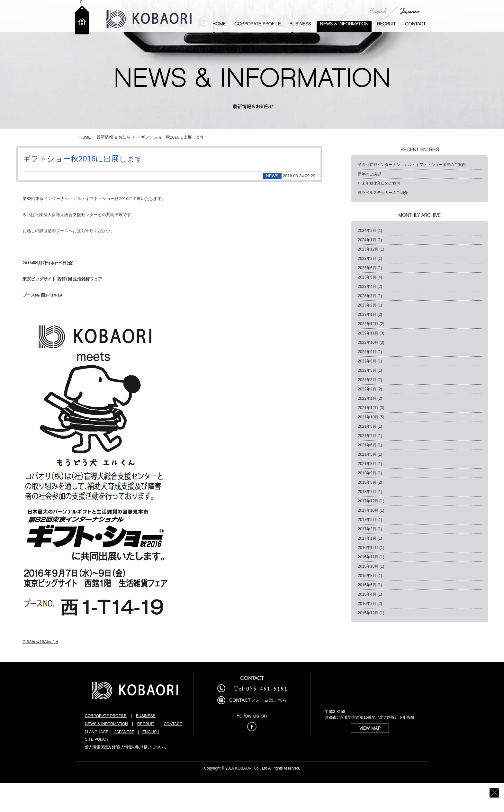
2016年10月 (368, 566)
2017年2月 (367, 529)
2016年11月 (368, 557)
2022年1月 (367, 398)
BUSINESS (146, 716)
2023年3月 (367, 296)
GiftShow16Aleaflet (40, 642)
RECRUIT (146, 724)
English (378, 11)
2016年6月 (367, 585)
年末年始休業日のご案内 (379, 183)
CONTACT (173, 724)
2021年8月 (367, 426)
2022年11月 (368, 333)
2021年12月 (368, 408)
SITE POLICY (97, 739)
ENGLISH (151, 732)
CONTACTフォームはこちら (258, 700)
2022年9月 (367, 352)
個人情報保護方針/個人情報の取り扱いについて (126, 747)
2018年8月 (367, 482)
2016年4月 (367, 594)
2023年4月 (367, 287)
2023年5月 (367, 277)
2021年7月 (367, 436)
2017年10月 (368, 510)
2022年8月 (367, 361)
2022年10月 (368, 342)
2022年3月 (367, 380)
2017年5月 (367, 520)
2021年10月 (368, 417)
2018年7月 (367, 492)
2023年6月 (367, 268)
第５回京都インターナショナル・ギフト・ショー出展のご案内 (412, 165)
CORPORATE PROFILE (106, 716)
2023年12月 (368, 249)
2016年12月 (368, 548)
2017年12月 (368, 501)
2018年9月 (367, 473)
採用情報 (387, 26)
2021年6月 (367, 445)
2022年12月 (368, 324)
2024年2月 (367, 231)
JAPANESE (124, 732)
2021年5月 (367, 454)
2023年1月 (367, 315)
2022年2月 (367, 389)
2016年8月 (367, 576)
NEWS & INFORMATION (106, 724)
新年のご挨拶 (369, 174)
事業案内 (300, 26)
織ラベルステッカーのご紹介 (383, 193)
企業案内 (258, 26)
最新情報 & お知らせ (344, 26)
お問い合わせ (415, 26)
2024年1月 (367, 240)
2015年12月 (368, 613)
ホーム (219, 26)
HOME (85, 137)
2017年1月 (367, 538)
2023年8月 (367, 259)
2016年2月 (367, 604)
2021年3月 (367, 464)
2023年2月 (367, 305)
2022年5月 (367, 370)
